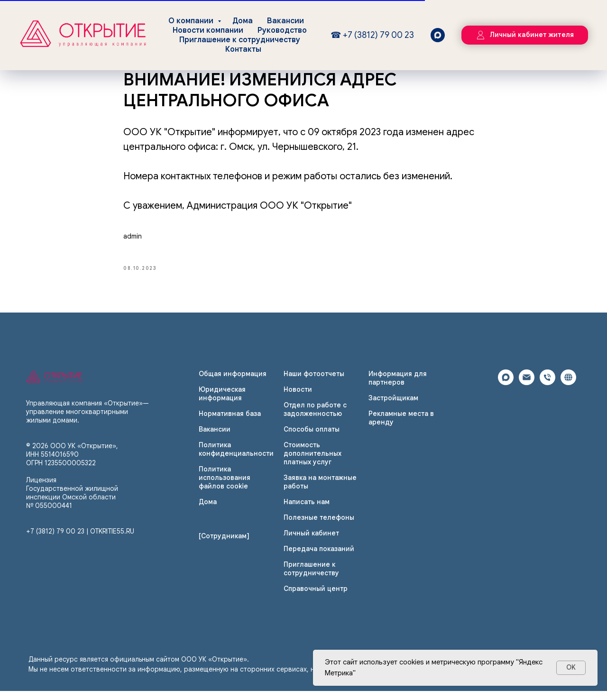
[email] (527, 391)
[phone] (547, 391)
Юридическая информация (222, 402)
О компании (192, 21)
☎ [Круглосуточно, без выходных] (337, 35)
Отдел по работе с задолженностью (315, 418)
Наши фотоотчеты (314, 382)
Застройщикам (393, 406)
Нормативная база (230, 422)
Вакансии (285, 21)
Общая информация (233, 382)
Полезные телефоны (319, 526)
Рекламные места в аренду (401, 426)
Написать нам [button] (307, 510)
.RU (129, 540)
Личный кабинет (311, 542)
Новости (298, 398)
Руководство (282, 30)
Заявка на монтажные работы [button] (320, 490)
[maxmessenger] (438, 35)
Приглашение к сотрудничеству (240, 40)
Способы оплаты (312, 438)
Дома (243, 21)
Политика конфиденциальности (236, 458)
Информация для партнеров (398, 387)
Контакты (243, 49)
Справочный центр (316, 597)
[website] (568, 391)
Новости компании (208, 30)
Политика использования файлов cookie (225, 486)
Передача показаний (319, 557)
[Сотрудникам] (224, 544)
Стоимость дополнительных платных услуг (313, 462)
